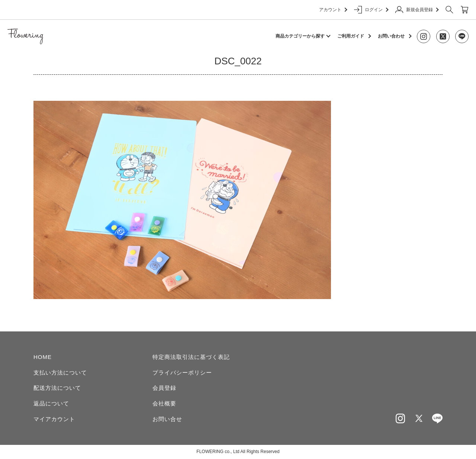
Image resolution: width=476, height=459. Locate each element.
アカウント (333, 10)
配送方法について (57, 388)
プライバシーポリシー (182, 373)
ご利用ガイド (351, 36)
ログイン (371, 10)
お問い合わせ (391, 36)
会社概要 (164, 403)
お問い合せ (167, 419)
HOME (43, 357)
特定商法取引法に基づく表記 (191, 357)
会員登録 (164, 388)
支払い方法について (60, 373)
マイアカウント (54, 419)
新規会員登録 (417, 10)
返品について (51, 403)
